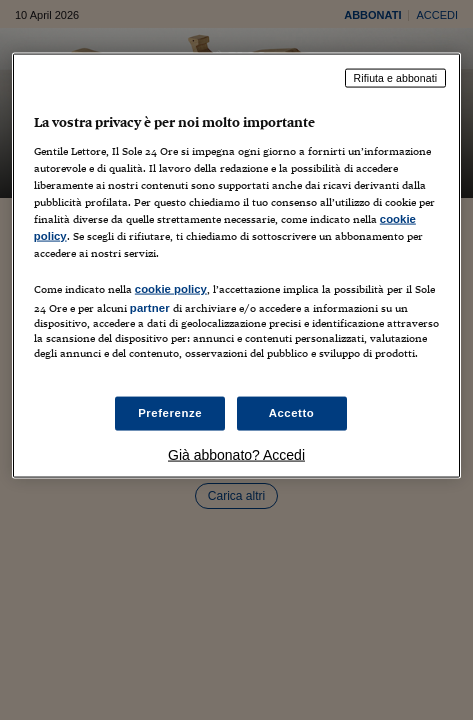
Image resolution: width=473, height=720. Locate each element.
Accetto (292, 413)
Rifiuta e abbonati (396, 78)
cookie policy (171, 289)
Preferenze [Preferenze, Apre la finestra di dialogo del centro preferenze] (170, 413)
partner (150, 308)
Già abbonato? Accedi (236, 455)
